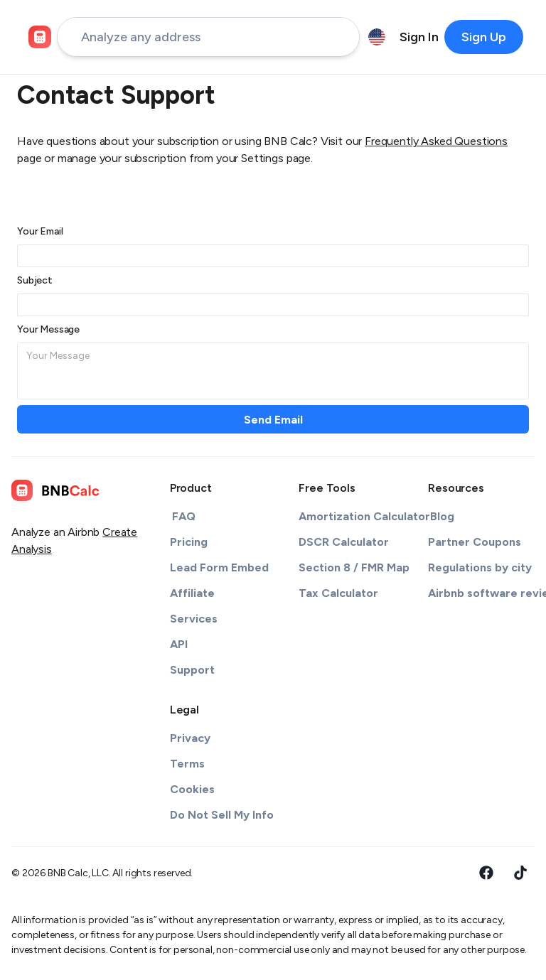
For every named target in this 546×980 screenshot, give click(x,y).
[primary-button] (484, 37)
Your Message (48, 329)
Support (192, 670)
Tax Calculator (338, 593)
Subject (35, 280)
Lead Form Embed (219, 567)
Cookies (192, 789)
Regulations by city (480, 567)
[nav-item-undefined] (419, 37)
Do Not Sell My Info (222, 815)
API (179, 644)
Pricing (189, 542)
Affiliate (192, 593)
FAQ (184, 516)
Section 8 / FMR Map (354, 567)
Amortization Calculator (364, 516)
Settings (262, 158)
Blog (442, 516)
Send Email (273, 420)
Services (194, 619)
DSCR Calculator (344, 542)
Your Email (40, 231)
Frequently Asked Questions (436, 141)
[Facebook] (486, 873)
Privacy (190, 738)
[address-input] (208, 37)
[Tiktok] (520, 873)
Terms (187, 764)
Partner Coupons (475, 542)
